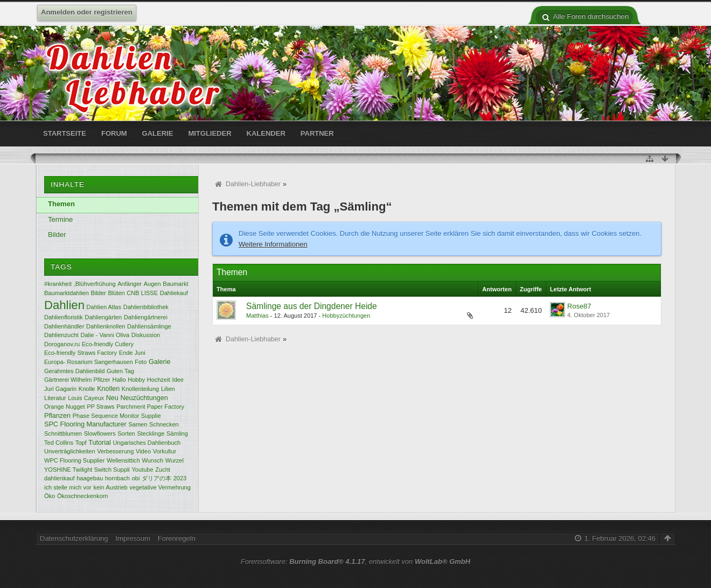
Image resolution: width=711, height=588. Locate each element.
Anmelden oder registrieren (87, 12)
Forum (114, 133)
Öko (50, 496)
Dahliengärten (103, 317)
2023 (180, 478)
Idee (178, 380)
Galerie (158, 133)
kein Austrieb (110, 487)
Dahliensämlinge (149, 326)
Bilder (57, 234)
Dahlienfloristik (64, 317)
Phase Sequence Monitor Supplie (117, 416)
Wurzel (175, 460)
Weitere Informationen (273, 244)
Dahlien (64, 305)
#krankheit (58, 284)
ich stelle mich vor (68, 487)
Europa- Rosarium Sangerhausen (89, 362)
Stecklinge (151, 433)
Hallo (119, 380)
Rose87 (579, 306)
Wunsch (152, 460)
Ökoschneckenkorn (83, 496)
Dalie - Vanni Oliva (105, 335)
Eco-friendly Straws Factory (81, 353)
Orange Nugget (65, 407)
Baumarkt (175, 284)
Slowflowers (100, 433)
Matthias (257, 316)
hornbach (117, 478)
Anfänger (130, 284)
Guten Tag (120, 371)
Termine (60, 219)
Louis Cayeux (86, 398)
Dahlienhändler (64, 326)
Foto (141, 362)
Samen (138, 424)
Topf (81, 443)
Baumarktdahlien (67, 293)
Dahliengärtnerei (146, 317)
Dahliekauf (174, 293)
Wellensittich (123, 460)
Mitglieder (210, 133)
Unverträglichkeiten (70, 451)
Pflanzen (57, 416)
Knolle (87, 389)
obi (136, 478)
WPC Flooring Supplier (74, 460)
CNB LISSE (142, 293)
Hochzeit (159, 380)
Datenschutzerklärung (74, 538)
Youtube (142, 470)
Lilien (168, 389)
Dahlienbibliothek (146, 307)
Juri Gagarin (60, 389)
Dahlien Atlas (104, 307)
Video (143, 451)
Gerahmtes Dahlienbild (74, 371)
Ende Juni (132, 353)
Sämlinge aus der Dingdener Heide (312, 306)
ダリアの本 (156, 478)
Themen (61, 204)
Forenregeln (177, 538)
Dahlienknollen (106, 326)
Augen (152, 284)
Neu (112, 398)
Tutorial (100, 443)
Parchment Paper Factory (150, 407)
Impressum (133, 538)
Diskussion (146, 335)
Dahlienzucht (61, 335)
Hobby (136, 380)
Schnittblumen (63, 433)
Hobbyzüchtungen (346, 316)
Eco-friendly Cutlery (108, 344)
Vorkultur (165, 451)
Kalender (266, 133)
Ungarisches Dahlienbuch (147, 443)
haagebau (90, 478)
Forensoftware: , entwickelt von (356, 561)
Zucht (163, 470)
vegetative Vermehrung (160, 487)
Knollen (108, 389)
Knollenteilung (140, 389)
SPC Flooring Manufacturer (85, 424)
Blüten (116, 293)
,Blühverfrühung (95, 284)
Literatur (55, 398)
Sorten (126, 433)
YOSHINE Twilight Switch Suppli (87, 470)
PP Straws (100, 407)
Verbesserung (115, 451)
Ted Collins (59, 443)
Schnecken (164, 424)
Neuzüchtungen (144, 398)
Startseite (65, 133)
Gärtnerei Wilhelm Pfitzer (77, 380)
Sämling (177, 433)
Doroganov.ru (62, 344)
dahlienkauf (60, 478)
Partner (317, 133)
